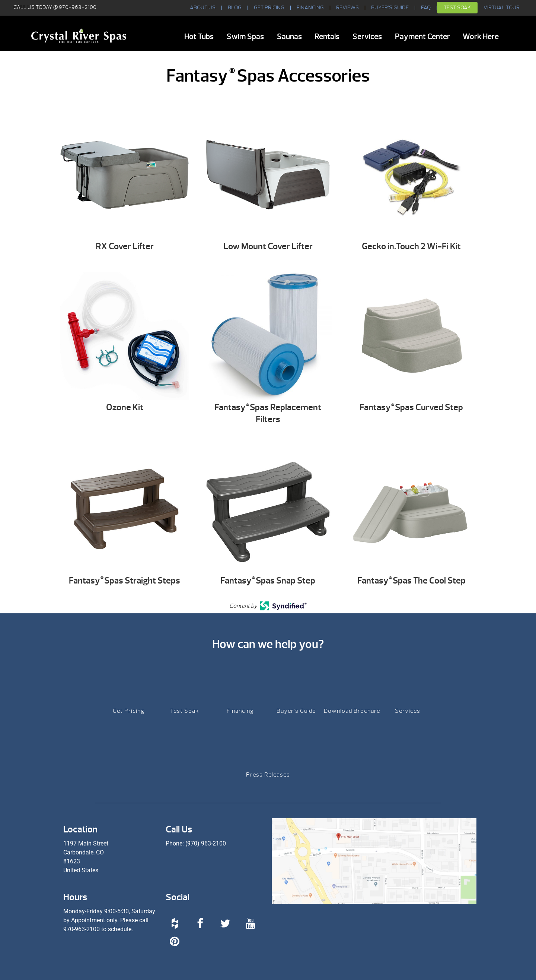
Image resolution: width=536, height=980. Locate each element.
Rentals (327, 37)
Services (367, 37)
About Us (203, 8)
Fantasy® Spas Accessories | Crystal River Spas (79, 35)
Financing (310, 8)
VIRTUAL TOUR (502, 8)
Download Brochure (352, 711)
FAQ (426, 8)
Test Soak (457, 8)
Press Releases (268, 775)
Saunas (289, 37)
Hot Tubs (199, 37)
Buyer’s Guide (390, 8)
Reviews (347, 8)
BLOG (235, 8)
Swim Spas (245, 37)
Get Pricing (269, 8)
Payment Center (422, 37)
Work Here (481, 37)
